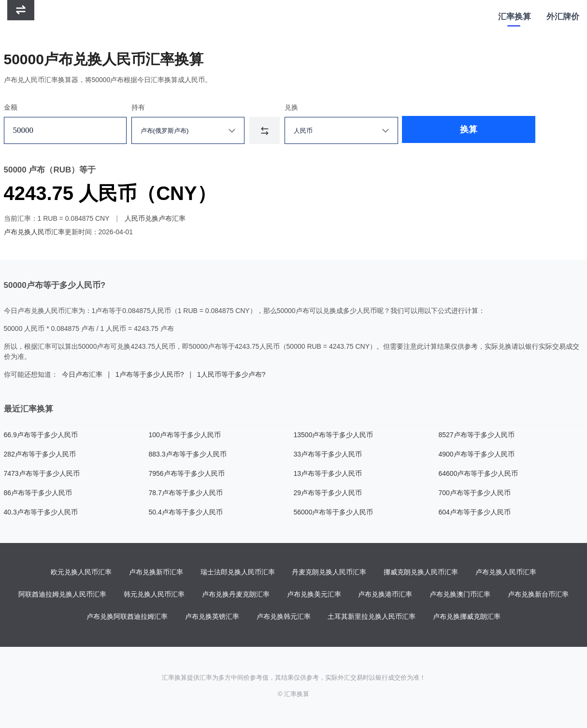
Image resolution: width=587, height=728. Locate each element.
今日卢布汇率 (82, 374)
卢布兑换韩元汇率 (284, 617)
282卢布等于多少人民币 (40, 454)
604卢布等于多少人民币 (475, 512)
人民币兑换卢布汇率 (155, 218)
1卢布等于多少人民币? (150, 374)
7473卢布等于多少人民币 (42, 473)
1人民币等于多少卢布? (231, 374)
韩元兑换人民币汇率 (154, 595)
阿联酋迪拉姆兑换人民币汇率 (62, 595)
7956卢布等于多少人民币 (187, 473)
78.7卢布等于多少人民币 (186, 493)
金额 (11, 107)
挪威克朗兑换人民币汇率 (421, 572)
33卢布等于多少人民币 (328, 454)
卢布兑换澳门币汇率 (460, 595)
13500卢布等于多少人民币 (334, 435)
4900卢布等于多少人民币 (477, 454)
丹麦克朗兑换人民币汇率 (329, 572)
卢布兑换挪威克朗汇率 (467, 617)
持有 (138, 107)
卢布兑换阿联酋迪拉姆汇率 (127, 617)
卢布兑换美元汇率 (314, 595)
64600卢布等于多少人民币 (479, 473)
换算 (438, 130)
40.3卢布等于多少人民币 (41, 512)
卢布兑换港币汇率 (385, 595)
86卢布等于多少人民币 (38, 493)
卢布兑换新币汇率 (156, 572)
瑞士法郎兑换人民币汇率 (238, 572)
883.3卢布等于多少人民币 (188, 454)
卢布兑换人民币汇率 (34, 232)
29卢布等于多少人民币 (328, 493)
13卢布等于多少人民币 (328, 473)
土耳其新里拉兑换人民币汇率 (372, 617)
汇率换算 (515, 17)
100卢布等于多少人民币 (185, 435)
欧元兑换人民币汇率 (81, 572)
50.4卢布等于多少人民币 (186, 512)
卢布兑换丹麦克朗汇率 (236, 595)
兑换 (291, 107)
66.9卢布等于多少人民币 (41, 435)
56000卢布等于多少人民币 (334, 512)
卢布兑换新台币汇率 (538, 595)
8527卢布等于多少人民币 (477, 435)
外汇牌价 (563, 17)
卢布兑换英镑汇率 (212, 617)
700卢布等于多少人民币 (475, 493)
